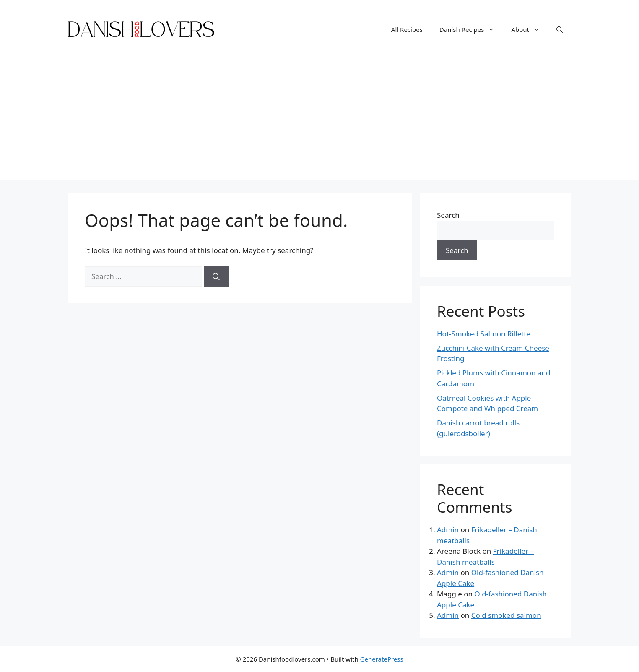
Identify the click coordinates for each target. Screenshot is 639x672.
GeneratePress (382, 659)
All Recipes (407, 29)
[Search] (216, 276)
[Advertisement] (319, 122)
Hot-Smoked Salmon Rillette (484, 334)
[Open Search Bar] (560, 29)
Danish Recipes (471, 29)
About (530, 29)
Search (448, 215)
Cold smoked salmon (506, 615)
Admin (448, 530)
